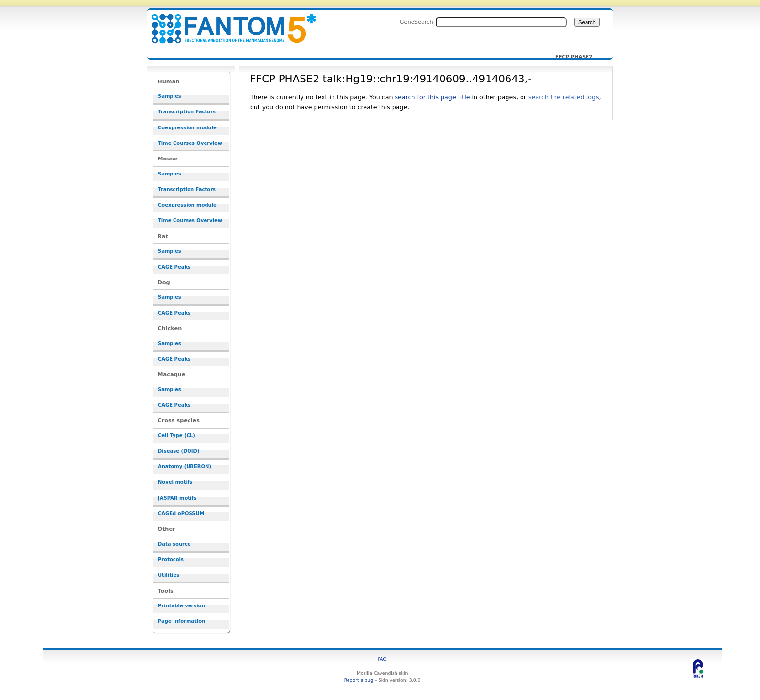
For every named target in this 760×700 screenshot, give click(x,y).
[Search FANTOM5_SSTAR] (501, 22)
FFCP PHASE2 (574, 57)
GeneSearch (417, 22)
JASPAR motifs (177, 498)
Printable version (182, 606)
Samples (170, 96)
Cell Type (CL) (177, 436)
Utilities (169, 575)
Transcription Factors (187, 112)
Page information (182, 621)
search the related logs (564, 97)
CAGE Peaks (174, 267)
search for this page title (432, 97)
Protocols (171, 560)
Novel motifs (175, 482)
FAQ (382, 659)
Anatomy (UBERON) (185, 467)
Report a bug (359, 680)
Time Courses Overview (190, 143)
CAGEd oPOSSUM (181, 514)
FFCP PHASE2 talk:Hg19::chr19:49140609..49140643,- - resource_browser (228, 23)
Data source (174, 544)
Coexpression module (187, 128)
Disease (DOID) (179, 451)
